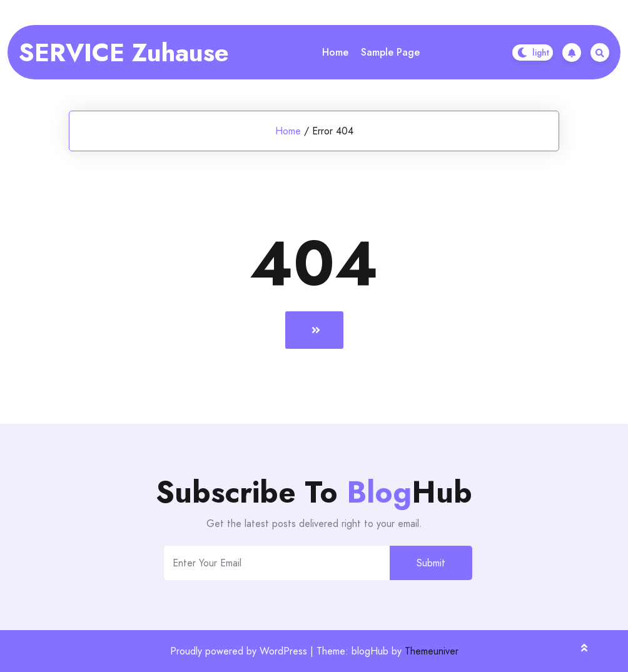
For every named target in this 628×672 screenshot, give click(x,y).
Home (335, 52)
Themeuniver (432, 651)
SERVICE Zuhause (124, 53)
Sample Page (390, 52)
